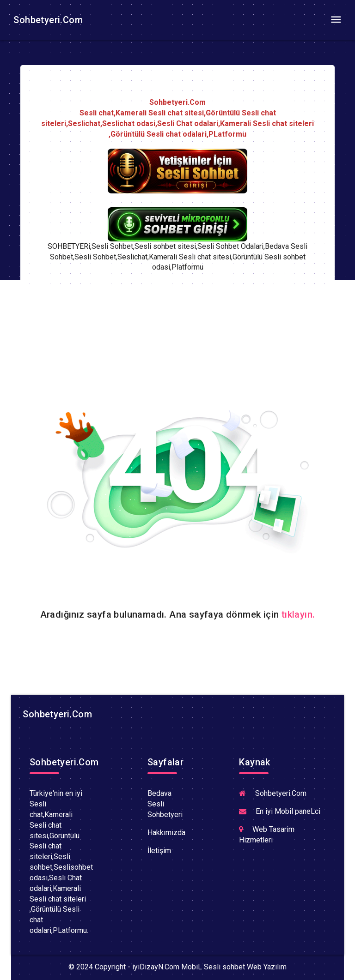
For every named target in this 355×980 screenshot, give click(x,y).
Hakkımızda (166, 833)
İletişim (159, 851)
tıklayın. (298, 614)
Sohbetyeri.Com (47, 20)
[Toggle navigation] (336, 20)
